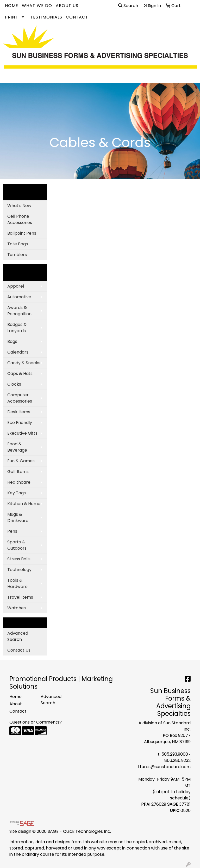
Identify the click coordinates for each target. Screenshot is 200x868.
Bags (12, 341)
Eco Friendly (20, 423)
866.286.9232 (177, 760)
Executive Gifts (22, 433)
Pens (12, 531)
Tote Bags (18, 244)
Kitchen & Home (24, 504)
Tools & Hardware (17, 583)
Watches (17, 608)
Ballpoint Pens (22, 233)
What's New (19, 206)
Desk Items (19, 412)
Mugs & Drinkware (18, 517)
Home (12, 6)
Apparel (16, 286)
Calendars (18, 352)
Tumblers (17, 255)
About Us (67, 6)
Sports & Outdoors (17, 545)
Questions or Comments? (36, 722)
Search (128, 6)
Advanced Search (18, 636)
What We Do (37, 6)
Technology (19, 570)
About (16, 704)
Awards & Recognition (19, 311)
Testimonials (46, 17)
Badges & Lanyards (17, 328)
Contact (77, 17)
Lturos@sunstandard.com (164, 767)
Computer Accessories (20, 398)
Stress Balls (19, 559)
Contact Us (19, 650)
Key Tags (17, 493)
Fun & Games (21, 461)
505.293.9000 (175, 754)
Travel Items (20, 597)
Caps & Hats (20, 374)
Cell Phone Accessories (20, 219)
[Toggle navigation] (8, 77)
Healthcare (19, 482)
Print (11, 17)
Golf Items (18, 472)
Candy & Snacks (24, 363)
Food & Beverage (17, 447)
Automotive (19, 297)
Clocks (14, 384)
